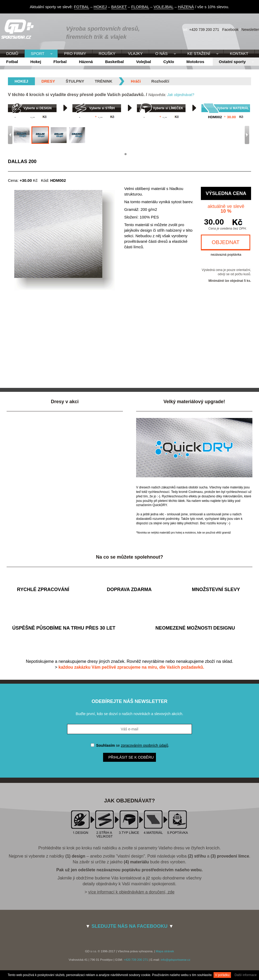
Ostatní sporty (233, 62)
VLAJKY (135, 53)
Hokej (36, 62)
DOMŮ (12, 53)
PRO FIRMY (75, 53)
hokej (21, 81)
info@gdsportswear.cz (175, 960)
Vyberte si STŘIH (102, 108)
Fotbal (12, 62)
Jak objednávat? (181, 95)
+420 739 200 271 (204, 30)
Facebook (230, 30)
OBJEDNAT (226, 242)
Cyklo (169, 62)
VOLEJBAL (163, 7)
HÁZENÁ (186, 7)
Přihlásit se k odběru (131, 757)
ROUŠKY (107, 53)
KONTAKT (239, 53)
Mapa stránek (165, 951)
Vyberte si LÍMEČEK (168, 108)
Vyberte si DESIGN (38, 108)
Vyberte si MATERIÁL (233, 108)
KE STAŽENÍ (200, 54)
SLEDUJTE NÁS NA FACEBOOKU (129, 926)
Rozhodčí (160, 81)
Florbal (60, 62)
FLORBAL (140, 7)
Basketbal (115, 62)
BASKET (119, 7)
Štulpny (75, 81)
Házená (86, 62)
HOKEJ (100, 7)
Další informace (246, 975)
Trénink (103, 81)
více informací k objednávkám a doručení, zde (131, 892)
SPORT (39, 54)
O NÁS (162, 54)
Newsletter (250, 30)
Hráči (136, 81)
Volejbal (144, 62)
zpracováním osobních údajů (144, 745)
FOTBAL (82, 7)
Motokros (195, 62)
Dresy (48, 81)
